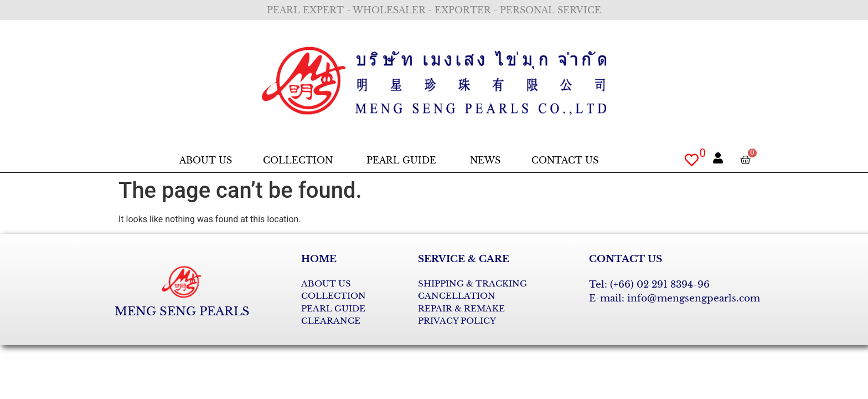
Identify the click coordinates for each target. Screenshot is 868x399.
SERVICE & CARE (464, 259)
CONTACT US (626, 259)
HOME (319, 259)
